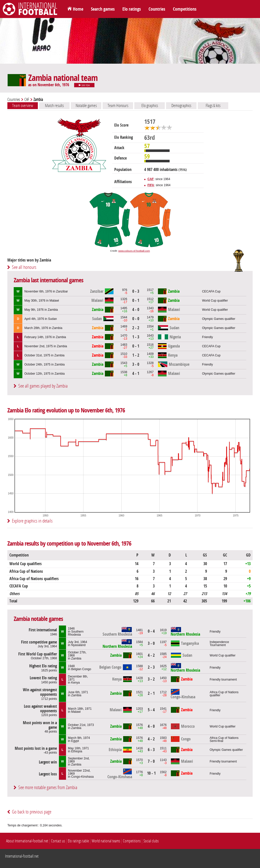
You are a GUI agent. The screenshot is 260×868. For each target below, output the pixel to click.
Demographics (181, 106)
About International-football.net (27, 841)
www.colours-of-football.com (134, 251)
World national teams (106, 841)
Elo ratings (132, 9)
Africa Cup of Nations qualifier (224, 694)
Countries (157, 9)
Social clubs (151, 841)
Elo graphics (150, 106)
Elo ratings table (78, 841)
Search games (103, 9)
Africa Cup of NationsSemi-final (224, 739)
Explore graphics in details (32, 521)
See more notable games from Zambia (48, 787)
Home (78, 9)
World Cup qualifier (215, 301)
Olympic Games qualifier (219, 319)
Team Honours (118, 106)
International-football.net (22, 856)
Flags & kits (213, 106)
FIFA (151, 185)
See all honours (24, 267)
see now (84, 85)
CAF (27, 100)
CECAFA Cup (211, 291)
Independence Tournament (219, 644)
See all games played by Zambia (43, 386)
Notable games (86, 106)
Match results (54, 106)
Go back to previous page (32, 812)
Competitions (185, 9)
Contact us (58, 841)
